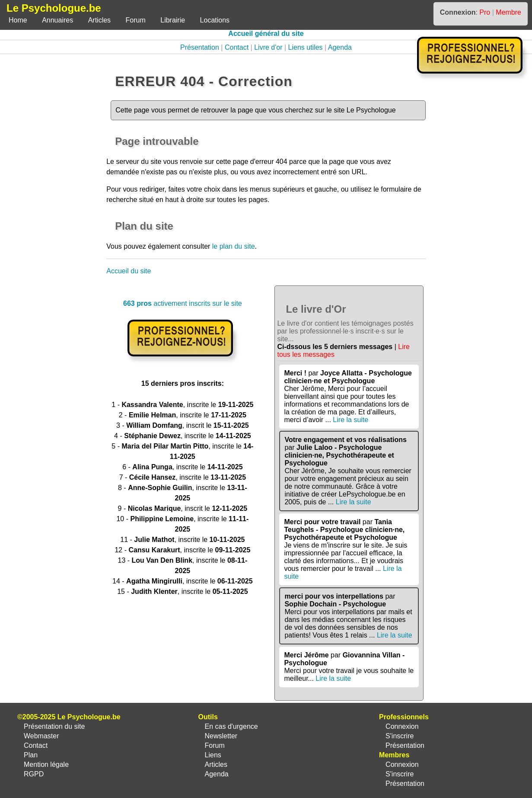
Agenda (340, 47)
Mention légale (46, 764)
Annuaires (57, 20)
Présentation (200, 47)
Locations (215, 20)
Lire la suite (350, 420)
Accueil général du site (266, 34)
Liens (213, 755)
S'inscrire (400, 736)
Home (18, 20)
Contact (237, 47)
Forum (136, 20)
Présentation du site (54, 726)
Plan (31, 755)
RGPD (34, 774)
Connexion (402, 726)
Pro (485, 12)
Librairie (173, 20)
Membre (508, 12)
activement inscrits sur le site (183, 303)
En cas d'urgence (231, 726)
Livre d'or (268, 47)
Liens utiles (306, 47)
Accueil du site (129, 271)
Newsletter (221, 736)
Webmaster (41, 736)
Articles (99, 20)
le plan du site (234, 246)
